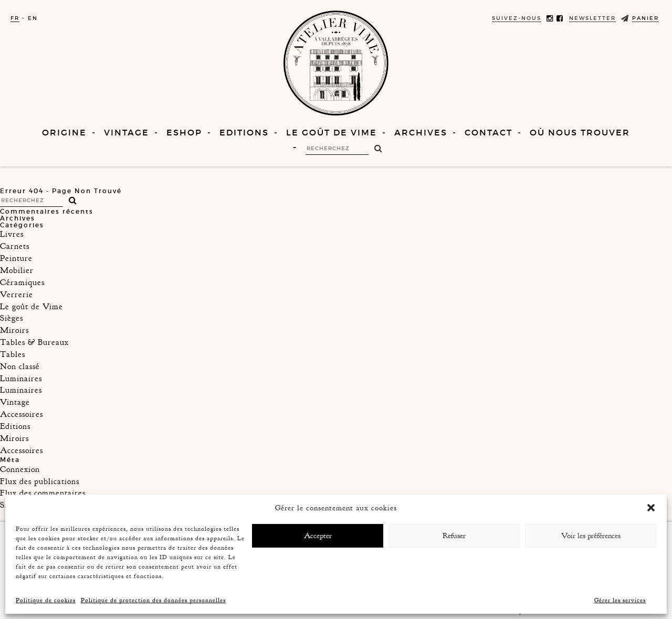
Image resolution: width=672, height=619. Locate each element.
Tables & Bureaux (34, 342)
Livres (12, 234)
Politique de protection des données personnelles (153, 600)
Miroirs (14, 330)
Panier (645, 18)
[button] (651, 508)
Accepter (318, 536)
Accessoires (22, 414)
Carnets (15, 246)
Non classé (20, 366)
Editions (244, 132)
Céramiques (22, 282)
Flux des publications (40, 481)
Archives (421, 132)
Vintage (127, 132)
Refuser (454, 536)
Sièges (12, 318)
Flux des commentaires (43, 493)
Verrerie (17, 295)
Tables (13, 354)
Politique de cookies (46, 600)
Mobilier (17, 270)
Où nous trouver (580, 132)
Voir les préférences (591, 536)
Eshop (184, 132)
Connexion (20, 469)
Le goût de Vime (332, 132)
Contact (489, 132)
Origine (64, 132)
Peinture (16, 258)
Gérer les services (620, 600)
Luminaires (21, 379)
